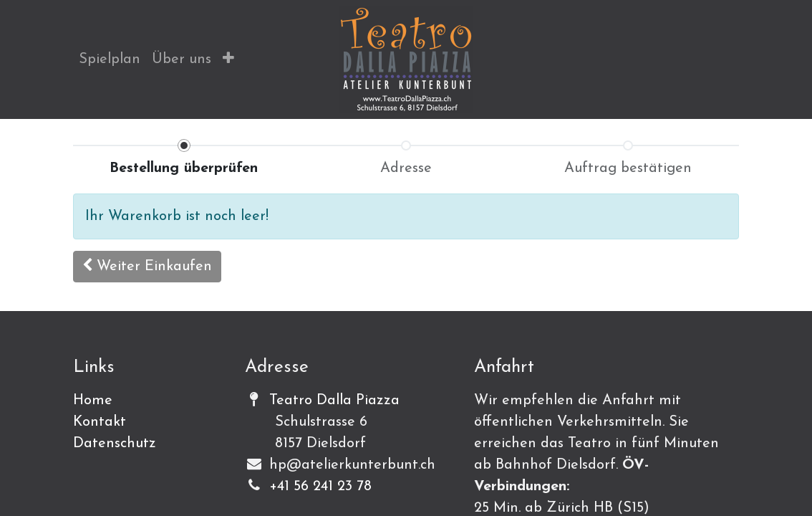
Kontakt (100, 422)
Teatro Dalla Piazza (334, 401)
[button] (228, 59)
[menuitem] (110, 59)
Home (93, 401)
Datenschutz (115, 444)
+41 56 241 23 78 (320, 487)
